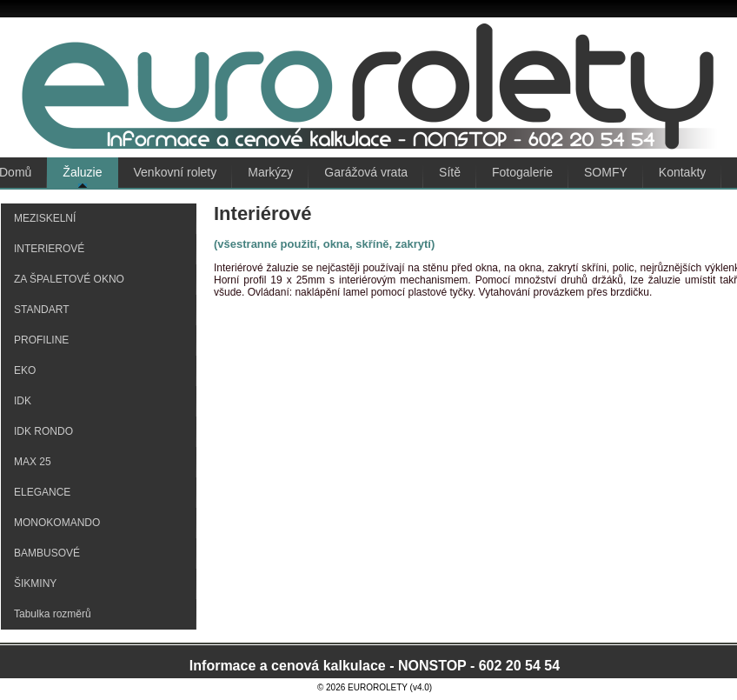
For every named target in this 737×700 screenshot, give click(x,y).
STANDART (42, 310)
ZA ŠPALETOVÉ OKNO (69, 279)
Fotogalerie (522, 172)
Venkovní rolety (176, 172)
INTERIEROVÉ (49, 249)
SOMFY (606, 172)
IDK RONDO (43, 431)
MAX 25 (33, 462)
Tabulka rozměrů (53, 614)
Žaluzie (82, 172)
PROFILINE (41, 340)
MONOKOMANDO (57, 523)
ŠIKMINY (35, 583)
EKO (25, 370)
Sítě (450, 172)
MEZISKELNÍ (45, 218)
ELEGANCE (42, 492)
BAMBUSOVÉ (47, 553)
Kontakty (682, 172)
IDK (23, 401)
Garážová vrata (366, 172)
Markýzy (270, 172)
